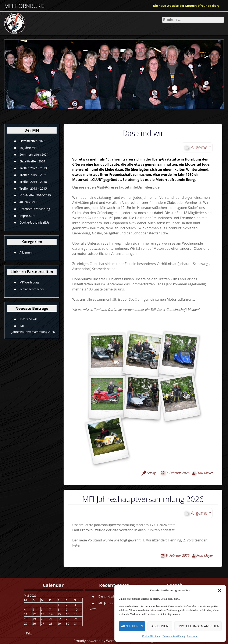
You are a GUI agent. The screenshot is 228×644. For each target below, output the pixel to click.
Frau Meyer (205, 473)
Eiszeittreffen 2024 (32, 161)
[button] (220, 590)
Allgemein (26, 252)
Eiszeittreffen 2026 (32, 141)
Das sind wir (29, 319)
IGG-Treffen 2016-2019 (35, 195)
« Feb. (28, 633)
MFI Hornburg (24, 6)
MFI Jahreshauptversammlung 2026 (143, 499)
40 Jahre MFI (28, 202)
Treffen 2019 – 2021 (33, 175)
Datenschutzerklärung (174, 636)
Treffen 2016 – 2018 (33, 182)
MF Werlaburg (29, 282)
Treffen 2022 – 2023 (33, 168)
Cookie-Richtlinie (151, 636)
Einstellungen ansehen (198, 626)
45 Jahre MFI (28, 148)
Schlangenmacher (32, 289)
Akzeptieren (132, 626)
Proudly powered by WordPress (98, 641)
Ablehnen (160, 626)
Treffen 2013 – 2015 (33, 188)
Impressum (193, 636)
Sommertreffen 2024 (34, 154)
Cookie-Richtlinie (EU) (34, 222)
